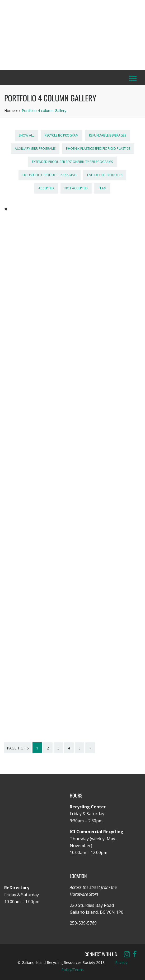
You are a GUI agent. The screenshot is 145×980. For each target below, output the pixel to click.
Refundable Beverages (107, 135)
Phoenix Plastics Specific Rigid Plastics (98, 149)
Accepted (46, 188)
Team (102, 188)
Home (10, 111)
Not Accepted (76, 188)
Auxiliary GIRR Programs (35, 149)
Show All (27, 135)
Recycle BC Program (62, 135)
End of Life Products (105, 175)
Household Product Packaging (50, 175)
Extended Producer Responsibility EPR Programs (72, 162)
